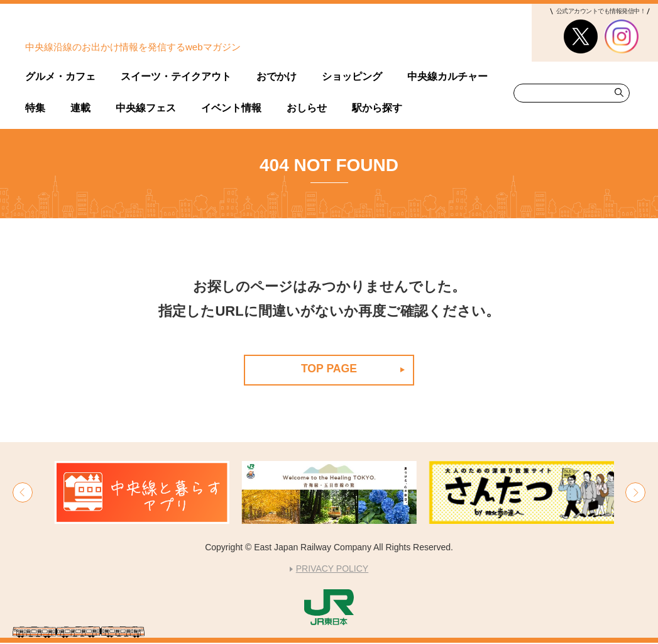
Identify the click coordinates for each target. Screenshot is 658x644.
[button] (23, 493)
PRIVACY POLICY (332, 570)
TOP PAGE (329, 369)
